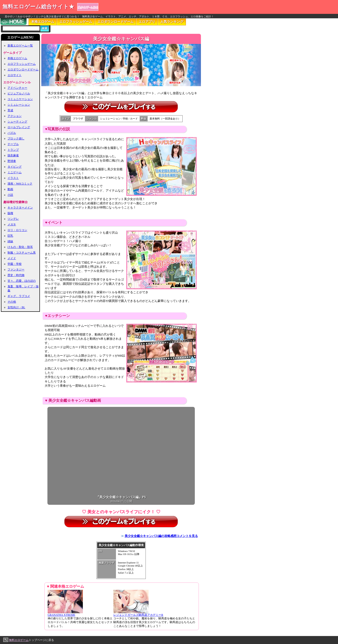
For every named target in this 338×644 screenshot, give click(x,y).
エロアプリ (147, 22)
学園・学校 (15, 264)
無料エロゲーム (19, 640)
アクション (15, 116)
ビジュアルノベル (19, 93)
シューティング (17, 122)
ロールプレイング (19, 127)
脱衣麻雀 (13, 155)
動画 (10, 189)
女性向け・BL (16, 307)
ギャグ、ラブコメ (19, 296)
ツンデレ (13, 219)
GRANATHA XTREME (65, 614)
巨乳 (10, 236)
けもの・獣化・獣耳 (20, 247)
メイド (12, 258)
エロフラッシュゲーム (76, 22)
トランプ (13, 150)
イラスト (13, 178)
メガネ (12, 224)
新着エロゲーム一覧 (20, 46)
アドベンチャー (17, 88)
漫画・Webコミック (20, 184)
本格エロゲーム (43, 22)
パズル (12, 133)
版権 (10, 213)
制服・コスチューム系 (22, 253)
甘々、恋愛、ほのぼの (22, 281)
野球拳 (12, 161)
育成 (10, 110)
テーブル (13, 144)
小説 (10, 195)
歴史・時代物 (16, 275)
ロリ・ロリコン (17, 230)
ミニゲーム (15, 172)
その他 (12, 302)
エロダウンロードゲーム (115, 22)
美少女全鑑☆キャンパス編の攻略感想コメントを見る (161, 536)
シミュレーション (19, 105)
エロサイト (15, 75)
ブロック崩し (16, 139)
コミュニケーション (20, 99)
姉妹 (10, 241)
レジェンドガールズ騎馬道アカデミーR (138, 614)
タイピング (15, 167)
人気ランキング (172, 22)
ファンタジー (16, 270)
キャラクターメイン (20, 208)
